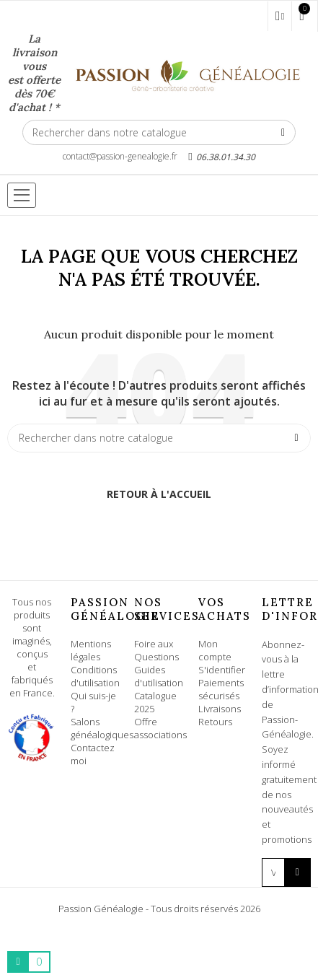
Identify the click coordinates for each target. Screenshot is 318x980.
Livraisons (220, 709)
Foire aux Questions (156, 650)
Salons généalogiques (102, 728)
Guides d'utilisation (159, 676)
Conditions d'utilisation (95, 676)
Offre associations (160, 728)
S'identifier (222, 670)
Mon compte (215, 650)
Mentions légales (91, 650)
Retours (215, 722)
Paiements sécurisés (221, 689)
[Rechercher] (159, 132)
